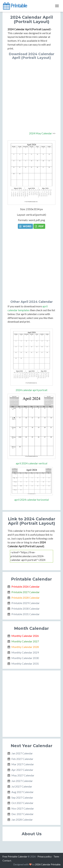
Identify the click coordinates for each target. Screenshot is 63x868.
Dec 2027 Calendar (23, 814)
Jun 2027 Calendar (22, 781)
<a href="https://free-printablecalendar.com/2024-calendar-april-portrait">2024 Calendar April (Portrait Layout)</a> (32, 556)
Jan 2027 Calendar (22, 753)
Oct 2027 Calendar (22, 803)
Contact (7, 861)
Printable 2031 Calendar (26, 614)
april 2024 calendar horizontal (32, 500)
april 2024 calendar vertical (32, 463)
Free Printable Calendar (15, 856)
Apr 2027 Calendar (22, 770)
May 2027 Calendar (23, 775)
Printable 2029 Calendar (26, 603)
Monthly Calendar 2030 (25, 658)
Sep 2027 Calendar (22, 797)
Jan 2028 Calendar (22, 819)
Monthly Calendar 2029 (25, 652)
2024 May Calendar (40, 133)
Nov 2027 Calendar (23, 808)
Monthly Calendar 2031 (25, 663)
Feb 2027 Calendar (22, 759)
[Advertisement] (32, 93)
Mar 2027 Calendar (23, 764)
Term (56, 856)
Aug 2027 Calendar (23, 792)
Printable (15, 6)
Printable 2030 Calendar (26, 609)
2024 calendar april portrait (32, 390)
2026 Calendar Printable (48, 864)
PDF (39, 226)
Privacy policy (45, 856)
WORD (25, 226)
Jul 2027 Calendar (22, 786)
